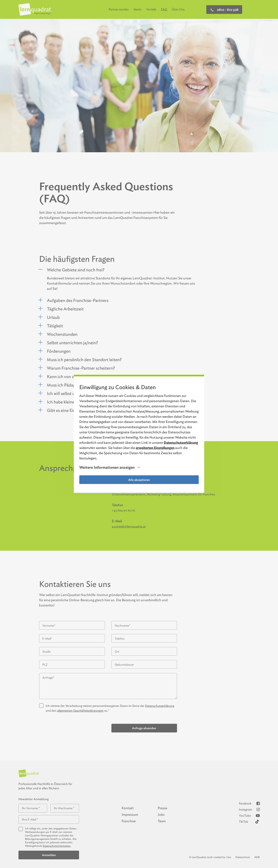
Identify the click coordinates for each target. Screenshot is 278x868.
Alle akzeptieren (139, 480)
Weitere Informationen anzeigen (107, 468)
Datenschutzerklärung (181, 443)
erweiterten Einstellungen (155, 448)
